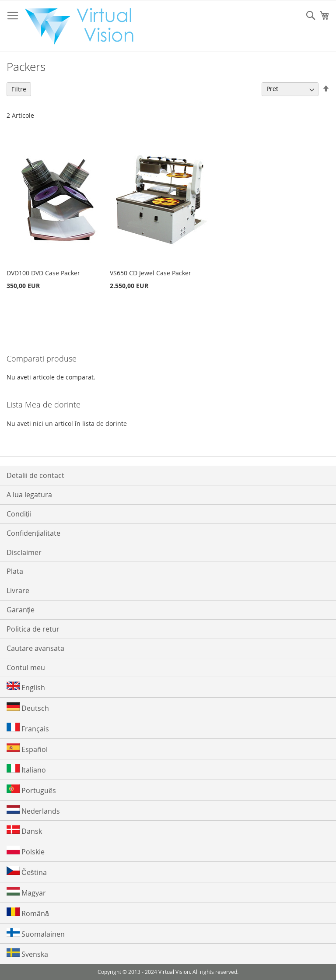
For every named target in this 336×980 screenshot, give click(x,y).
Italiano (26, 769)
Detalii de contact (35, 475)
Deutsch (28, 708)
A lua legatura (29, 495)
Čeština (27, 872)
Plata (15, 571)
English (26, 687)
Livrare (18, 590)
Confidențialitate (33, 533)
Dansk (24, 831)
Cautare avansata (35, 648)
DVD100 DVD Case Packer (43, 273)
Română (28, 913)
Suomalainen (36, 933)
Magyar (26, 892)
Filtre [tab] (19, 89)
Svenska (27, 954)
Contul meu (26, 667)
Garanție (21, 610)
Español (27, 749)
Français (28, 728)
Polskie (26, 851)
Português (31, 790)
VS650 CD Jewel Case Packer (150, 273)
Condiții (19, 514)
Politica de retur (33, 629)
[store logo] (84, 26)
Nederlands (33, 810)
